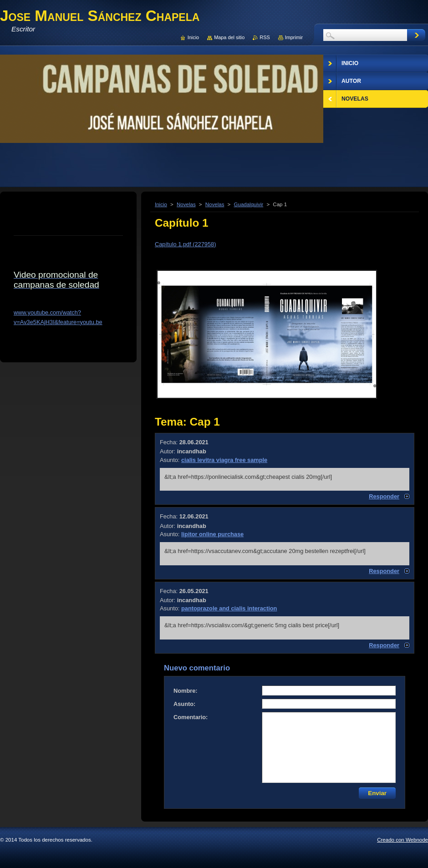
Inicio (161, 204)
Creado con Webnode (403, 840)
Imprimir (294, 37)
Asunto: (184, 704)
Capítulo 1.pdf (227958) (185, 244)
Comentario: (191, 717)
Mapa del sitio (229, 37)
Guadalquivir (249, 204)
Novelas (186, 204)
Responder (384, 496)
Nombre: (186, 691)
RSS (265, 37)
